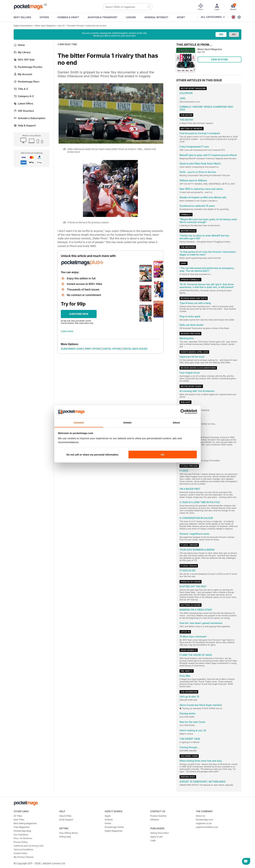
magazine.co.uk (204, 823)
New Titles (19, 820)
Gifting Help (65, 837)
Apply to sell (156, 837)
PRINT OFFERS (93, 349)
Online (108, 823)
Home (19, 45)
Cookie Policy (20, 853)
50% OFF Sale (24, 60)
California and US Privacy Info (29, 846)
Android (109, 820)
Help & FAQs (65, 816)
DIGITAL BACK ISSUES (135, 349)
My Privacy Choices (24, 857)
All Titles (18, 816)
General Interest (156, 17)
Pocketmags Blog (22, 831)
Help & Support (25, 125)
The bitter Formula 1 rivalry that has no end (87, 26)
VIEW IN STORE (219, 59)
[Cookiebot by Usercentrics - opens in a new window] (183, 412)
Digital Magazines (114, 831)
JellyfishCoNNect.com (207, 827)
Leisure (131, 17)
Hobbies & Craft (68, 17)
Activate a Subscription (29, 118)
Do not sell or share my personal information (92, 455)
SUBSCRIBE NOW (79, 314)
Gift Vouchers (24, 111)
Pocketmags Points (114, 827)
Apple (108, 816)
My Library (22, 52)
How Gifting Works (68, 833)
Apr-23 (61, 26)
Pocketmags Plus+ (27, 82)
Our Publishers (21, 835)
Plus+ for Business (23, 838)
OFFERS (44, 17)
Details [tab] (127, 422)
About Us (200, 816)
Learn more (67, 331)
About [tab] (176, 422)
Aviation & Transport (103, 17)
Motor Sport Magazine (45, 26)
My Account (23, 74)
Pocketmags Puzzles (28, 67)
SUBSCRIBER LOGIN (72, 349)
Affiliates (155, 820)
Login (153, 840)
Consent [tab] (79, 422)
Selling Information (160, 833)
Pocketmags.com (204, 820)
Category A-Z (24, 96)
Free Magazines (22, 827)
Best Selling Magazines (25, 823)
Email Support (66, 820)
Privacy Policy (21, 842)
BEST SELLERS (22, 17)
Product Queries (158, 816)
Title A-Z (21, 89)
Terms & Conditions (23, 849)
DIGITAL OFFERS (112, 349)
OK (163, 455)
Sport (181, 17)
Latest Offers (23, 103)
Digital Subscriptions (23, 26)
